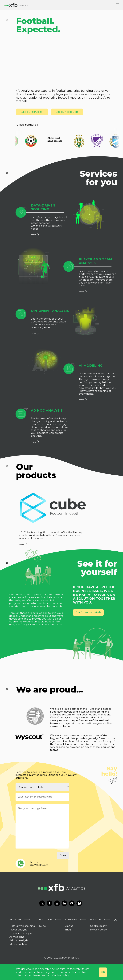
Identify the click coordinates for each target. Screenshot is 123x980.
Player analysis (18, 930)
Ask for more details (88, 612)
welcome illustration (56, 59)
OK (103, 972)
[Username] (42, 797)
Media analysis (18, 944)
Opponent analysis (21, 933)
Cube (42, 926)
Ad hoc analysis (19, 940)
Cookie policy (98, 926)
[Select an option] (42, 787)
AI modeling (17, 937)
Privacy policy (98, 930)
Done (63, 855)
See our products (67, 112)
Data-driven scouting (22, 926)
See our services (32, 112)
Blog (68, 930)
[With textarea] (42, 826)
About (69, 926)
